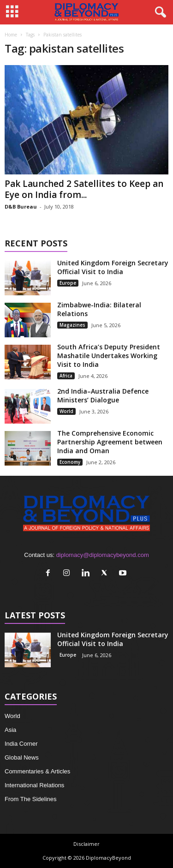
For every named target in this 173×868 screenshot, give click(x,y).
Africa (66, 376)
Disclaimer (86, 844)
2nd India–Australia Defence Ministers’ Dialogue (103, 395)
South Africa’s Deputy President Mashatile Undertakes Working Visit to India (109, 356)
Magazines (72, 325)
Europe (68, 283)
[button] (159, 12)
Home (11, 35)
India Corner (21, 744)
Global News (22, 757)
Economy (70, 462)
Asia (10, 730)
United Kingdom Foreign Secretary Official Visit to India (113, 267)
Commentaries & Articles (37, 771)
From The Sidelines (30, 799)
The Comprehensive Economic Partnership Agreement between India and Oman (110, 442)
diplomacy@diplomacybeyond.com (103, 555)
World (66, 411)
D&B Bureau (21, 207)
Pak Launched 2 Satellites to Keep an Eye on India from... (84, 189)
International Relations (34, 785)
